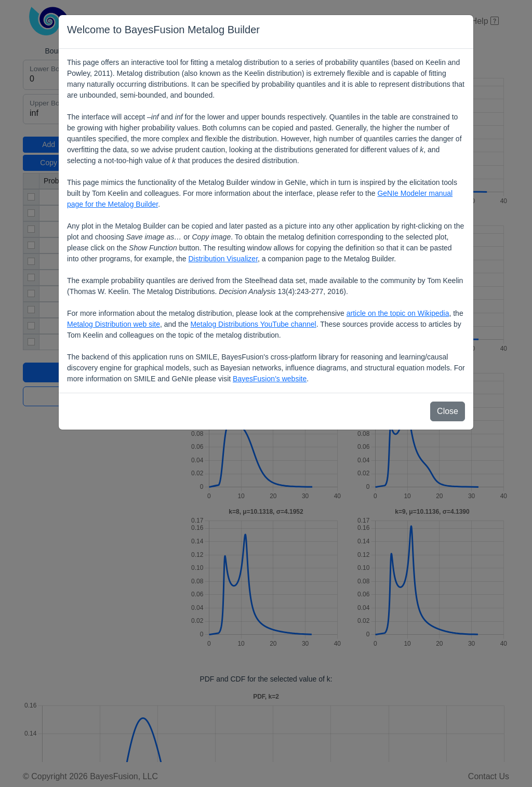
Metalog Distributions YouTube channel (253, 324)
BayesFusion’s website (270, 379)
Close (448, 411)
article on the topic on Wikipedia (398, 313)
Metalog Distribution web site (114, 324)
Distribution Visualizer (223, 259)
